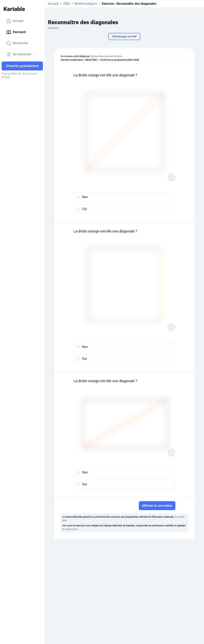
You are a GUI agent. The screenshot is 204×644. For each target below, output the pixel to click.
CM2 (67, 4)
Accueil (15, 21)
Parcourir (16, 32)
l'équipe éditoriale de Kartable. (106, 56)
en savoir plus (70, 529)
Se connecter (19, 54)
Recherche (17, 43)
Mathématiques (86, 4)
